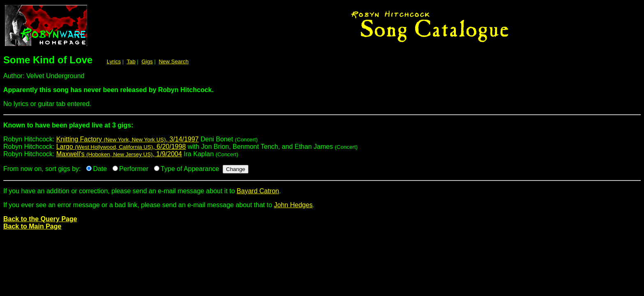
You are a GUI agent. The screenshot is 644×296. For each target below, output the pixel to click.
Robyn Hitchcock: (322, 128)
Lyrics (114, 61)
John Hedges (293, 205)
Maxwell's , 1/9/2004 (119, 154)
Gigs (147, 61)
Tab (131, 61)
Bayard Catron (258, 191)
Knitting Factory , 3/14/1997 (128, 139)
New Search (174, 61)
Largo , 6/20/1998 (121, 147)
